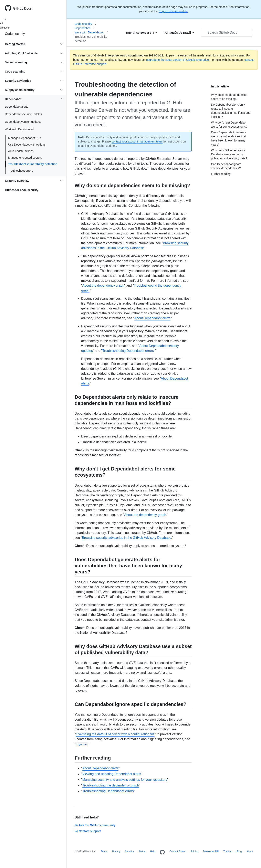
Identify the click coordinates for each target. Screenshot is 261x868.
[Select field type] (141, 33)
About (249, 851)
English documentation (173, 11)
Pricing (195, 851)
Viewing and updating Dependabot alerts (112, 774)
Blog (239, 851)
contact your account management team (137, 141)
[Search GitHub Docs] (227, 33)
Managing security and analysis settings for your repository (125, 780)
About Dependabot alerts (152, 318)
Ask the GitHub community (95, 825)
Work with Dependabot (91, 32)
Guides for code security (22, 190)
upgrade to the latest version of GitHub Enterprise (178, 60)
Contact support (88, 831)
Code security (15, 34)
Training (228, 851)
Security (129, 851)
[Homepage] (162, 852)
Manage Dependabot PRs (25, 138)
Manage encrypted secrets (25, 158)
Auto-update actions (21, 151)
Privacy (116, 851)
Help (153, 851)
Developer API (211, 851)
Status (142, 851)
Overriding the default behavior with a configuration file (115, 734)
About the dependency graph (103, 285)
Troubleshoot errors (21, 171)
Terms (104, 851)
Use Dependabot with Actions (27, 145)
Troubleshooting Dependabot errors (128, 351)
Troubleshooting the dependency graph (111, 785)
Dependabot (84, 28)
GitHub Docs (22, 8)
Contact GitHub (178, 851)
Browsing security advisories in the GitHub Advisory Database (127, 538)
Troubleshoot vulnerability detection (33, 164)
